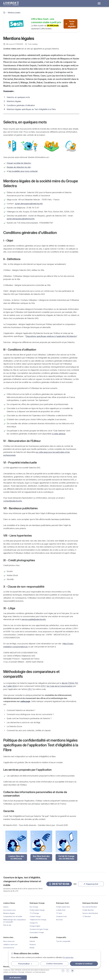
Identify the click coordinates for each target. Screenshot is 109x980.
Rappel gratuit (94, 44)
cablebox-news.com (10, 944)
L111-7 (30, 689)
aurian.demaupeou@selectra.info (29, 204)
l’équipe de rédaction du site (19, 167)
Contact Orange (35, 916)
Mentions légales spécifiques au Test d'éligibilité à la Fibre (31, 109)
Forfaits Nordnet (88, 910)
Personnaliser (25, 964)
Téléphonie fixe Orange (38, 920)
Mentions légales (14, 101)
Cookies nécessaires (55, 964)
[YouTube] (72, 971)
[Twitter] (68, 971)
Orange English (35, 926)
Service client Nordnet (90, 913)
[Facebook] (63, 971)
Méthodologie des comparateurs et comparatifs (91, 117)
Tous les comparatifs (63, 941)
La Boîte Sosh (61, 910)
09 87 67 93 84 (94, 38)
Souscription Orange (37, 932)
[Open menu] (99, 3)
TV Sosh (59, 913)
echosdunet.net (9, 948)
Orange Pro (34, 923)
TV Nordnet (87, 916)
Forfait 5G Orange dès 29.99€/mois (66, 857)
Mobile (32, 948)
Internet (32, 941)
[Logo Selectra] (11, 3)
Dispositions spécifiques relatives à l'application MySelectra (51, 336)
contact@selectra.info (13, 501)
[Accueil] (5, 12)
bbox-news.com (9, 941)
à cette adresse (59, 434)
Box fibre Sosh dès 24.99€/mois (41, 857)
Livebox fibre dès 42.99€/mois (16, 857)
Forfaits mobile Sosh (63, 907)
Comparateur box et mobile (13, 916)
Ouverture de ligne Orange (39, 929)
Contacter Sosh (61, 916)
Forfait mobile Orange (37, 910)
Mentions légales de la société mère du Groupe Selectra (93, 102)
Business (33, 944)
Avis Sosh (59, 920)
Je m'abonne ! (15, 978)
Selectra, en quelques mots (18, 97)
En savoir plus (68, 957)
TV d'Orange (34, 913)
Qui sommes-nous (9, 910)
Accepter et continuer (84, 964)
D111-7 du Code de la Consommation (57, 686)
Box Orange (34, 907)
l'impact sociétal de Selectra (19, 163)
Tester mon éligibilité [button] (70, 24)
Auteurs (6, 907)
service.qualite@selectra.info (34, 619)
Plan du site (7, 925)
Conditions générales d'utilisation (21, 105)
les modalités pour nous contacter (23, 171)
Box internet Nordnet (90, 907)
